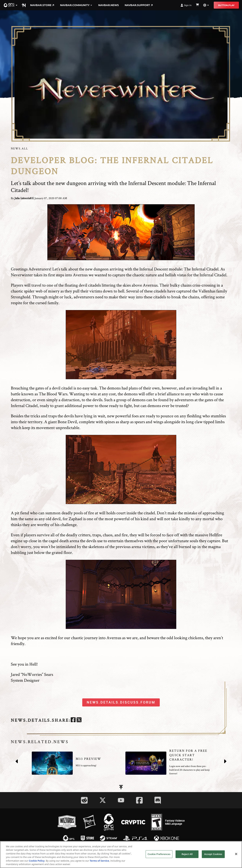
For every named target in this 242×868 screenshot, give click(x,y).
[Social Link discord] (158, 800)
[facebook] (73, 720)
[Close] (236, 854)
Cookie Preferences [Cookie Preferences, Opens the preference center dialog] (159, 854)
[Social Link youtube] (121, 800)
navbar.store (42, 5)
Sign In (186, 5)
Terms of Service (100, 861)
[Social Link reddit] (84, 800)
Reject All (187, 854)
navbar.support (139, 5)
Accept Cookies (213, 854)
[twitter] (79, 720)
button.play (226, 5)
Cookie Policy (37, 861)
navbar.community (76, 5)
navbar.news (109, 5)
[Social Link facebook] (139, 800)
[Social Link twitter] (103, 800)
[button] (11, 5)
